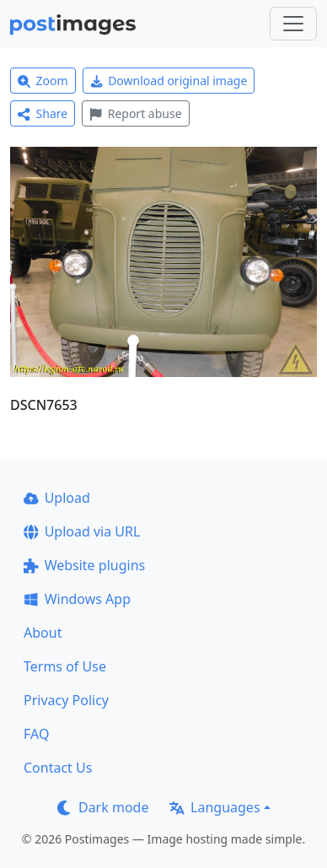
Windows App (77, 599)
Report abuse (135, 113)
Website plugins (84, 565)
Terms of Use (65, 666)
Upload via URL (82, 531)
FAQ (36, 734)
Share (43, 113)
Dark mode (103, 807)
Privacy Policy (66, 700)
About (43, 633)
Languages (214, 807)
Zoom (43, 81)
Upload (57, 498)
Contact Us (58, 768)
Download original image (169, 81)
